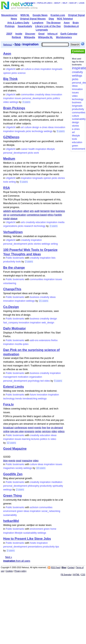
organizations (10, 226)
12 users (11, 443)
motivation (23, 377)
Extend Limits (14, 387)
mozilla (18, 344)
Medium (9, 159)
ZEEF (9, 34)
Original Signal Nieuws (33, 19)
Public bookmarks (15, 258)
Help (65, 3)
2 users (54, 226)
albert (26, 211)
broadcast (8, 428)
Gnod (41, 34)
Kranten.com (58, 15)
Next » (9, 557)
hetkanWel (11, 521)
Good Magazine (15, 449)
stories (61, 178)
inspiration (46, 69)
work (36, 153)
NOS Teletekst (65, 19)
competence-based (37, 215)
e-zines (36, 69)
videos (61, 431)
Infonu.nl (53, 34)
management (10, 377)
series (38, 431)
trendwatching (30, 399)
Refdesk (16, 37)
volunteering (10, 283)
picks (14, 73)
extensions (45, 340)
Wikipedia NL (45, 37)
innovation (57, 95)
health (32, 149)
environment (10, 511)
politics (56, 98)
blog (5, 461)
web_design (48, 323)
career (24, 149)
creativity (40, 95)
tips (57, 547)
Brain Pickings (14, 108)
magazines (9, 468)
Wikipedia (30, 37)
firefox (54, 340)
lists (54, 258)
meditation (57, 482)
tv (49, 439)
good (19, 461)
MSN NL (25, 15)
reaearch (29, 226)
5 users (61, 131)
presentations (35, 547)
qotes (26, 344)
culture (28, 69)
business (60, 211)
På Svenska (66, 575)
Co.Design (11, 307)
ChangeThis (12, 289)
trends (19, 399)
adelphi (7, 211)
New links (30, 3)
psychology (34, 381)
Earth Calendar (69, 34)
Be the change (14, 268)
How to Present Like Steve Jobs (27, 539)
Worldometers (64, 37)
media (61, 222)
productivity (9, 262)
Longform (38, 23)
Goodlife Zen (13, 474)
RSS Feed (55, 567)
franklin (58, 215)
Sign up (73, 3)
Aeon (67, 23)
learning (26, 439)
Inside (19, 34)
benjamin (45, 211)
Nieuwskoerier (9, 15)
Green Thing (12, 496)
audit (37, 211)
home (53, 529)
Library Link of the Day (48, 26)
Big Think (10, 79)
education (41, 222)
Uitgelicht (11, 69)
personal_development (34, 98)
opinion (7, 73)
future (33, 395)
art (22, 69)
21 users (44, 301)
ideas (48, 95)
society (19, 468)
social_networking (51, 511)
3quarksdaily (25, 26)
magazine (27, 461)
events (38, 428)
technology (37, 131)
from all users (17, 561)
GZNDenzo (11, 137)
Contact (71, 567)
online (6, 431)
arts (32, 211)
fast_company (11, 323)
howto (33, 543)
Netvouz (7, 45)
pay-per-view (17, 431)
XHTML (76, 575)
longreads (57, 69)
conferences (21, 428)
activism (34, 507)
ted (42, 381)
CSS (83, 575)
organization (36, 377)
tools (6, 182)
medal (6, 219)
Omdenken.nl (71, 26)
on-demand (57, 428)
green (20, 511)
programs (29, 431)
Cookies (9, 571)
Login (82, 3)
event (31, 428)
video (6, 102)
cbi (5, 215)
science (22, 73)
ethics (51, 215)
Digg (51, 19)
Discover (30, 34)
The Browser (54, 23)
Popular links (45, 3)
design (36, 127)
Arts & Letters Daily (18, 23)
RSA (7, 188)
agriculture (17, 211)
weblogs (14, 102)
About (57, 3)
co (8, 215)
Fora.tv (8, 404)
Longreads (42, 30)
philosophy (33, 486)
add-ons (34, 340)
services (46, 431)
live (49, 428)
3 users (26, 102)
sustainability (10, 515)
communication (18, 215)
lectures (35, 439)
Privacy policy (20, 571)
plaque (14, 219)
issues (18, 98)
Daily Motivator (14, 328)
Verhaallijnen (13, 232)
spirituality (58, 486)
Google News (40, 15)
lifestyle (51, 149)
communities (28, 95)
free (44, 428)
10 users (41, 468)
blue (53, 211)
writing (12, 182)
